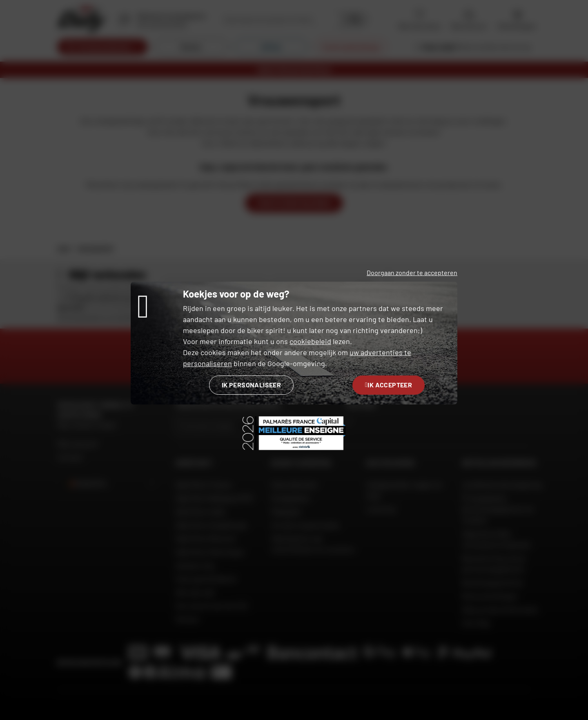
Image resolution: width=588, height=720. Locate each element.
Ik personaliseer (251, 385)
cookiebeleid (310, 341)
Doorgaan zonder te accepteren (412, 272)
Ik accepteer (389, 385)
